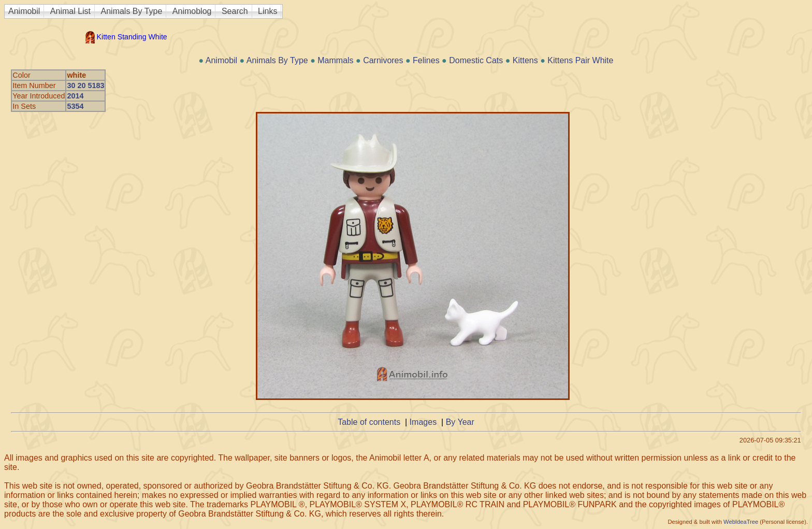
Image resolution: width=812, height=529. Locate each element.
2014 (75, 96)
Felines (426, 60)
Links (267, 11)
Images (423, 422)
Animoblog (192, 11)
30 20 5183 (85, 85)
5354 (75, 106)
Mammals (335, 60)
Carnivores (383, 60)
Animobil (24, 11)
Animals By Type (132, 11)
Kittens (525, 60)
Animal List (70, 11)
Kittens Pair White (580, 60)
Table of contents (369, 422)
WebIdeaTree (741, 522)
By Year (460, 422)
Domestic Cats (476, 60)
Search (235, 11)
